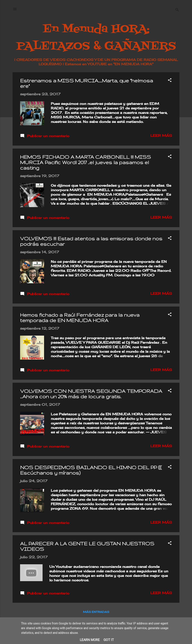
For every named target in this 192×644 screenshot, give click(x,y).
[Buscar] (177, 10)
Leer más (161, 135)
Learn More (90, 640)
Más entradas (96, 612)
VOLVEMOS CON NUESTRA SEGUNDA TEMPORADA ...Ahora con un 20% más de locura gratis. (91, 394)
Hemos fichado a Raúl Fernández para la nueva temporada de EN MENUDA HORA (80, 318)
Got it (109, 640)
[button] (170, 81)
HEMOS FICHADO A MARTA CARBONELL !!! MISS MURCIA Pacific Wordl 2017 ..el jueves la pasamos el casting (85, 162)
